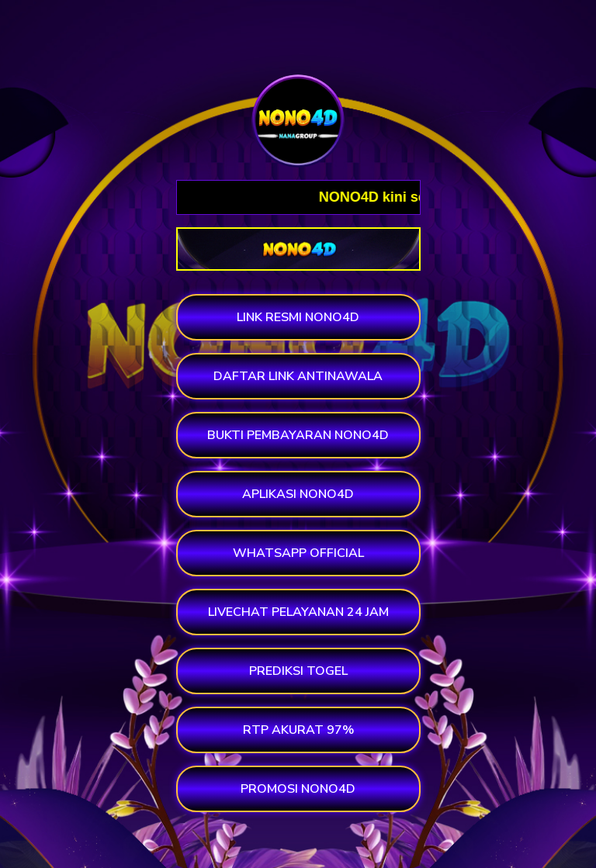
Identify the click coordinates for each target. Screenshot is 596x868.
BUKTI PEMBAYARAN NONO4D (298, 435)
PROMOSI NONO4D (298, 789)
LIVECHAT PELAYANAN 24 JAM (298, 612)
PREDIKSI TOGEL (298, 671)
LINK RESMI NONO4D (298, 317)
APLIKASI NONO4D (298, 494)
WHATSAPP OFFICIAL (298, 553)
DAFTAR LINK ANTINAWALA (298, 376)
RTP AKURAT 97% (298, 730)
